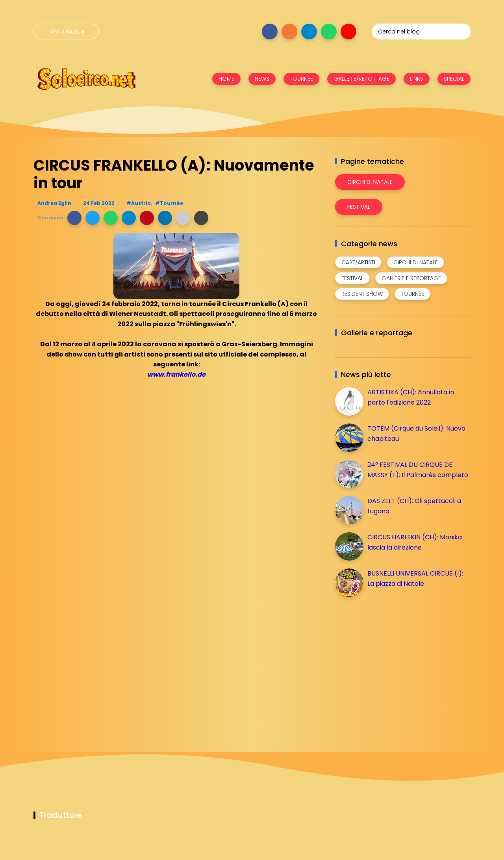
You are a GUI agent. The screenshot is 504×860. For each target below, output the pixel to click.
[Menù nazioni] (66, 32)
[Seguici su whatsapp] (329, 32)
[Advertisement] (394, 672)
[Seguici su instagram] (289, 32)
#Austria (139, 203)
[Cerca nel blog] (421, 32)
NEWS (262, 79)
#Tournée (169, 203)
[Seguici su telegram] (309, 32)
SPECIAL (454, 79)
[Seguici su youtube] (348, 32)
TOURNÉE (301, 79)
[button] (74, 218)
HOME (226, 79)
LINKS (417, 79)
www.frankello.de (176, 374)
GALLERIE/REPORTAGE (361, 79)
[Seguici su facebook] (270, 32)
